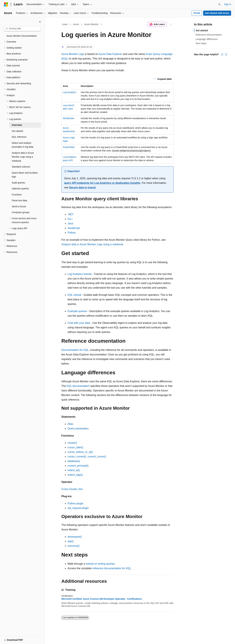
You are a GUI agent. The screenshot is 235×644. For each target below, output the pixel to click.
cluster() (72, 443)
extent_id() (74, 470)
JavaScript (74, 228)
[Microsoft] (6, 4)
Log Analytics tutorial (80, 274)
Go (69, 219)
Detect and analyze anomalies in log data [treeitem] (23, 145)
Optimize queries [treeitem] (20, 189)
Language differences (207, 39)
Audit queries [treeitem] (18, 183)
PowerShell (69, 147)
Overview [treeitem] (17, 125)
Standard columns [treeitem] (21, 167)
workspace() (75, 537)
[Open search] (219, 4)
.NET (70, 214)
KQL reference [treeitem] (19, 137)
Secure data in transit (82, 187)
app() (71, 541)
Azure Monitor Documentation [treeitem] (22, 36)
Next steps (201, 43)
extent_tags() (75, 475)
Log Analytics (70, 92)
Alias (70, 424)
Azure (76, 24)
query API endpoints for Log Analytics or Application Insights (102, 183)
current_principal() (78, 466)
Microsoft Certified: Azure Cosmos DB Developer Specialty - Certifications (102, 599)
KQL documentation (78, 386)
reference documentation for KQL (112, 568)
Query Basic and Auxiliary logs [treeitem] (25, 175)
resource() (74, 546)
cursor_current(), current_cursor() (87, 457)
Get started (202, 30)
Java (70, 223)
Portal (197, 13)
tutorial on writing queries (100, 564)
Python (72, 233)
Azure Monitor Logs (73, 54)
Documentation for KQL (75, 350)
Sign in (228, 4)
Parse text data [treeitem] (19, 200)
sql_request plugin (78, 508)
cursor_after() (75, 447)
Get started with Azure (217, 13)
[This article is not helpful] (226, 54)
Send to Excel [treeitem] (19, 206)
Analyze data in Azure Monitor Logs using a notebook (92, 244)
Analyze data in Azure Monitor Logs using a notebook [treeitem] (23, 157)
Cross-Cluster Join (72, 489)
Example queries (77, 311)
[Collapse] (40, 22)
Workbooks (69, 118)
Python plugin (75, 503)
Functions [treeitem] (17, 195)
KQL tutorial (74, 295)
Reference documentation (209, 35)
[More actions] (171, 24)
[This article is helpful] (222, 54)
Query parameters (78, 428)
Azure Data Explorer (110, 54)
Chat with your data (79, 323)
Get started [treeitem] (17, 131)
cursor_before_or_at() (80, 452)
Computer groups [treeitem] (21, 212)
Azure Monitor (91, 24)
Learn (65, 24)
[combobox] (22, 29)
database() (74, 461)
